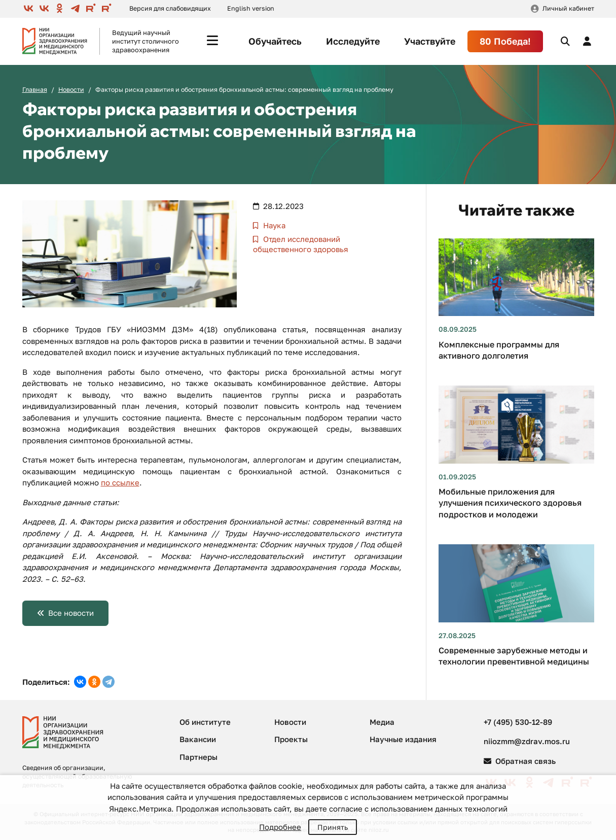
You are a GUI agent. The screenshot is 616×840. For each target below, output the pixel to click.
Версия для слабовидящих (170, 8)
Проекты (291, 739)
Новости (71, 90)
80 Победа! (505, 41)
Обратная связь (520, 761)
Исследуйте (353, 41)
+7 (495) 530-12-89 (518, 722)
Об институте (205, 722)
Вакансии (198, 739)
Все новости (71, 613)
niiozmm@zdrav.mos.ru (527, 741)
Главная (35, 90)
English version (251, 8)
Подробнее (280, 827)
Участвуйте (430, 41)
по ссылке (120, 482)
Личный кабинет (568, 8)
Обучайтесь (275, 41)
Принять (333, 827)
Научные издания (403, 739)
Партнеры (198, 757)
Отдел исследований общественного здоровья (301, 244)
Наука (273, 225)
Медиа (382, 722)
